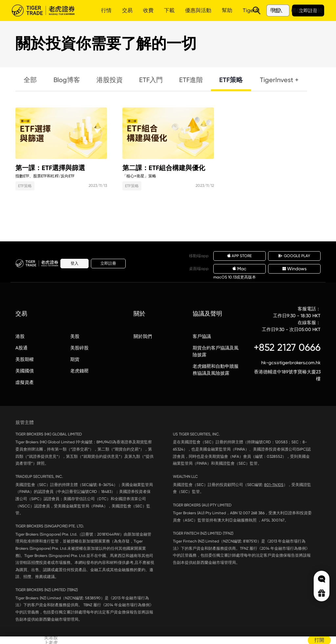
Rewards (322, 593)
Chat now (322, 579)
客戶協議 (202, 336)
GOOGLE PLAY (294, 256)
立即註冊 (308, 11)
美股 (75, 336)
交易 (127, 10)
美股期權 (25, 359)
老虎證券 (48, 11)
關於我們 (143, 336)
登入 (278, 11)
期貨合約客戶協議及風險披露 (216, 351)
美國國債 (25, 371)
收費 (148, 10)
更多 (192, 10)
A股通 (21, 348)
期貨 (75, 359)
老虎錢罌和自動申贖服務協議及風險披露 (216, 370)
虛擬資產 (25, 382)
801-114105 (274, 485)
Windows (294, 269)
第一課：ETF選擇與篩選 (61, 133)
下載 (169, 10)
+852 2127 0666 (287, 347)
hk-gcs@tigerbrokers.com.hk (291, 363)
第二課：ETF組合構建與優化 (168, 133)
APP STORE (240, 256)
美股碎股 (79, 348)
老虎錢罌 (79, 371)
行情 (106, 10)
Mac (240, 269)
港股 (20, 336)
